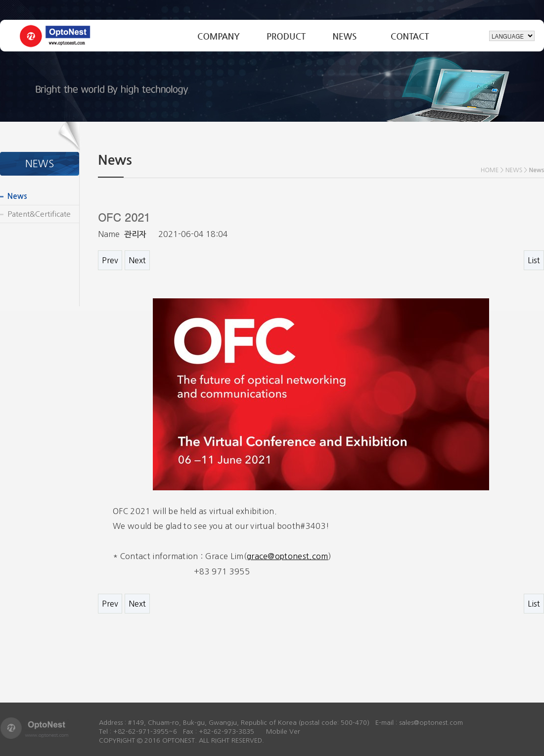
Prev (110, 260)
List (534, 260)
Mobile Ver (283, 732)
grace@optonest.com (288, 556)
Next (137, 260)
